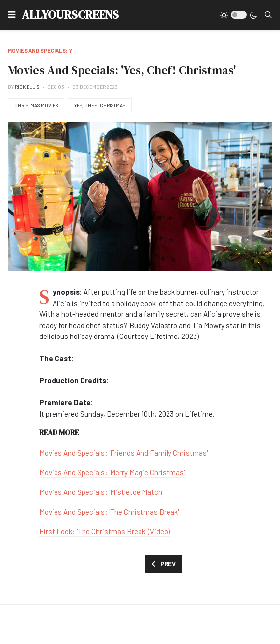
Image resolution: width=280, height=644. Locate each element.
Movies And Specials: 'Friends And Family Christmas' (124, 453)
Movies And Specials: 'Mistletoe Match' (101, 492)
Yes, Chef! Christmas (100, 105)
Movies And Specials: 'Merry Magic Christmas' (112, 472)
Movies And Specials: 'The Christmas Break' (109, 512)
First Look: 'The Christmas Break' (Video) (105, 531)
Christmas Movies (36, 105)
